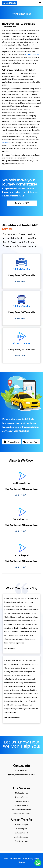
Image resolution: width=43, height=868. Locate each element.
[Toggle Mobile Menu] (40, 2)
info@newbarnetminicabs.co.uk (22, 775)
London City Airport (21, 837)
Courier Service (21, 805)
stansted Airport (22, 841)
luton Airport (21, 829)
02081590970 (21, 770)
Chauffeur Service (22, 801)
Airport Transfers (32, 54)
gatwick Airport (21, 833)
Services (6, 142)
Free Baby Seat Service (21, 814)
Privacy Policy (28, 859)
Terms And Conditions (12, 859)
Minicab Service (21, 793)
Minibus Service (22, 797)
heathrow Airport (22, 824)
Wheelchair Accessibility (22, 809)
